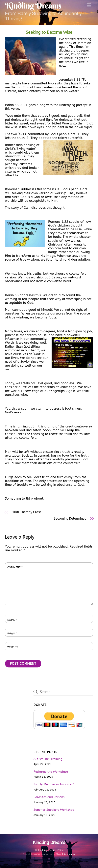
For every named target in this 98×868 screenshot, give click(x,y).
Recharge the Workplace (51, 772)
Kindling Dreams (47, 850)
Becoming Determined (70, 519)
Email (12, 633)
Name (12, 620)
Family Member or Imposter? (54, 784)
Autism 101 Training (48, 759)
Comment (15, 567)
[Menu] (89, 5)
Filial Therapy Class (26, 512)
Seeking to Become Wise (49, 32)
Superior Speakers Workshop (54, 810)
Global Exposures (66, 855)
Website (13, 647)
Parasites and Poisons (49, 797)
